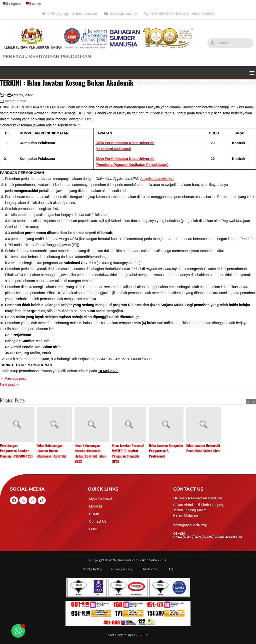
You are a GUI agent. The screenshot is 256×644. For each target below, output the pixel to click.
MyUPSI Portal (100, 499)
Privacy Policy (122, 569)
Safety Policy (93, 569)
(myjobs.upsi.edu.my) (157, 179)
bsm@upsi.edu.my (190, 525)
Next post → (10, 384)
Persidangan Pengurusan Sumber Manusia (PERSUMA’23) (16, 451)
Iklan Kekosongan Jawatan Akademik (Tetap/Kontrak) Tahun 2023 (90, 453)
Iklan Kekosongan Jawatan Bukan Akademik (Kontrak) (52, 451)
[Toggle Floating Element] (18, 631)
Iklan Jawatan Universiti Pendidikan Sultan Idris (203, 448)
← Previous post (13, 378)
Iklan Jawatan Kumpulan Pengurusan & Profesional (166, 451)
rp (5, 95)
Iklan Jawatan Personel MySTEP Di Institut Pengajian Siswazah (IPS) (128, 453)
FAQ (170, 569)
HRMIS (95, 514)
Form (93, 529)
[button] (252, 73)
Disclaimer (149, 569)
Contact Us (98, 521)
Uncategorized (15, 101)
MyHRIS (95, 506)
